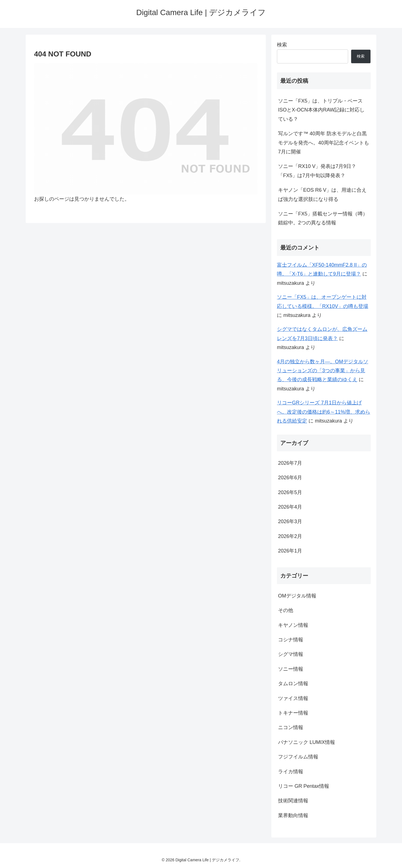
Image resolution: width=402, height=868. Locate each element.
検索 (282, 45)
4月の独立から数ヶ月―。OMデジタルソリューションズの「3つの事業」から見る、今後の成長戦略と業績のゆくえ (323, 371)
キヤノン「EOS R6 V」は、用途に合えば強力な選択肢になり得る (322, 195)
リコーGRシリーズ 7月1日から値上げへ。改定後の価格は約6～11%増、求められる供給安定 (324, 412)
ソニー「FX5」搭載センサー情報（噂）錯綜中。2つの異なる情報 (323, 218)
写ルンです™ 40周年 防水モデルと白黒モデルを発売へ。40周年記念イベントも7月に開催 (324, 143)
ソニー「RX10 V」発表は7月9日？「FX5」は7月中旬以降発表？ (317, 171)
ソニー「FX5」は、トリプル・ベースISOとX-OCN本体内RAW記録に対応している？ (321, 110)
